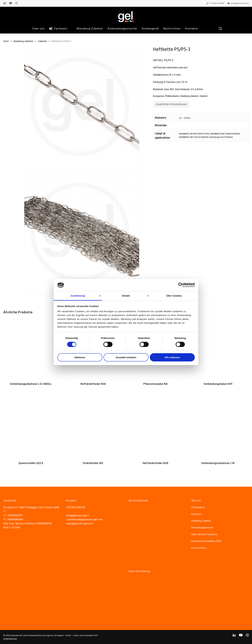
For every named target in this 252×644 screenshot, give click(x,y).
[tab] (171, 104)
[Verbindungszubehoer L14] (218, 427)
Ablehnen (80, 357)
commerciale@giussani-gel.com (84, 520)
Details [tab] (126, 296)
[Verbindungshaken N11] (218, 348)
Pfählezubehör (172, 96)
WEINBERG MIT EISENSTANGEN (225, 134)
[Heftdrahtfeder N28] (155, 427)
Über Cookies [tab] (174, 296)
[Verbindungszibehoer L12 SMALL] (31, 348)
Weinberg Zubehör (23, 41)
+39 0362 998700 (76, 507)
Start (6, 41)
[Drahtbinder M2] (93, 427)
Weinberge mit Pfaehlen (221, 137)
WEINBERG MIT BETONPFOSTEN (194, 134)
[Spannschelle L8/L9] (31, 427)
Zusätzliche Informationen (171, 104)
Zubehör (42, 41)
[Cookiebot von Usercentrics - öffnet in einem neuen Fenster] (181, 285)
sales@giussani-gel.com (79, 524)
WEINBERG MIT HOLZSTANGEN (194, 137)
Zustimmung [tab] (78, 296)
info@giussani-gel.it (77, 516)
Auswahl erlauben (126, 357)
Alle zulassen (172, 357)
